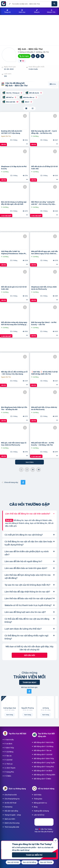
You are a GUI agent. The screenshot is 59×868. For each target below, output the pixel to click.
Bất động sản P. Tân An (43, 750)
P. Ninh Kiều (9, 739)
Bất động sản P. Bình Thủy (44, 758)
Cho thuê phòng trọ (12, 799)
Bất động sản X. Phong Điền (45, 775)
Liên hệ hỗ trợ (39, 815)
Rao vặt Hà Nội (13, 862)
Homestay (9, 807)
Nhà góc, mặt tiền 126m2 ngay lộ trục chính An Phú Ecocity (14, 444)
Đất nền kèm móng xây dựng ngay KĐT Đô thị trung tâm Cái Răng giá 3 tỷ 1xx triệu (14, 323)
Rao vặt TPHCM (46, 862)
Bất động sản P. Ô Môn (42, 779)
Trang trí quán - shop (13, 815)
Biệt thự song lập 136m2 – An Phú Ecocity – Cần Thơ (44, 323)
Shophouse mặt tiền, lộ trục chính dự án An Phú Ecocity (44, 288)
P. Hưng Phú (9, 772)
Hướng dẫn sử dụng (41, 811)
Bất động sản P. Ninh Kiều (44, 742)
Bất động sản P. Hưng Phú (44, 766)
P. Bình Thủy (9, 748)
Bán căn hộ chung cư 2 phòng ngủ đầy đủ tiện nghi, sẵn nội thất (14, 203)
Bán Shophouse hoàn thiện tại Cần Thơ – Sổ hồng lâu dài (14, 408)
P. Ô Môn (8, 776)
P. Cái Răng (9, 752)
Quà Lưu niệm (10, 819)
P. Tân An (8, 756)
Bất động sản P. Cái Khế (43, 754)
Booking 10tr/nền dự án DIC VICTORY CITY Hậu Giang (12, 132)
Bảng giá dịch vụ (40, 803)
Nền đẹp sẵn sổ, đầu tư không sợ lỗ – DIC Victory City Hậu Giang (14, 373)
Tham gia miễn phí (34, 855)
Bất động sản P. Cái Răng (44, 746)
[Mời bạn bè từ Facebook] (29, 691)
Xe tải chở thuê (10, 803)
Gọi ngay (24, 56)
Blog (36, 807)
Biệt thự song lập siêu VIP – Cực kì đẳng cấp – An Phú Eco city (44, 132)
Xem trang (10, 715)
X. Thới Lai (9, 764)
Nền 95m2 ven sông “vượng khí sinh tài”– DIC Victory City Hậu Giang (43, 203)
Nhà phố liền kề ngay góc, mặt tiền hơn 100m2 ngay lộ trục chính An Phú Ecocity (44, 252)
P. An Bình (8, 744)
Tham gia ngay (29, 682)
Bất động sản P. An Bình (43, 770)
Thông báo (38, 799)
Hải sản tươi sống (11, 811)
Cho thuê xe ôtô (11, 795)
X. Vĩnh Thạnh (10, 768)
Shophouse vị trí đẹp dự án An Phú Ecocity (14, 167)
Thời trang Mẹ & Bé (12, 827)
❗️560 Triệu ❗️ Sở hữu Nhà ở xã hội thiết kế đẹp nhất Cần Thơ (44, 373)
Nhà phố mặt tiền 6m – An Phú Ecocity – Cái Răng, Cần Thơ (43, 444)
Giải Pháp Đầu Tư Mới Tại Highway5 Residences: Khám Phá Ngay (14, 252)
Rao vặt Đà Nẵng (30, 862)
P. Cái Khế (8, 760)
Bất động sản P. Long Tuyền (44, 762)
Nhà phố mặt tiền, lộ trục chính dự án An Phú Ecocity (44, 408)
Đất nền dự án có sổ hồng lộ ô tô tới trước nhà (44, 167)
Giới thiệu (38, 795)
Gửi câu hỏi (29, 655)
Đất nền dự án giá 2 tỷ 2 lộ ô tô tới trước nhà (14, 288)
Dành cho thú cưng (12, 823)
